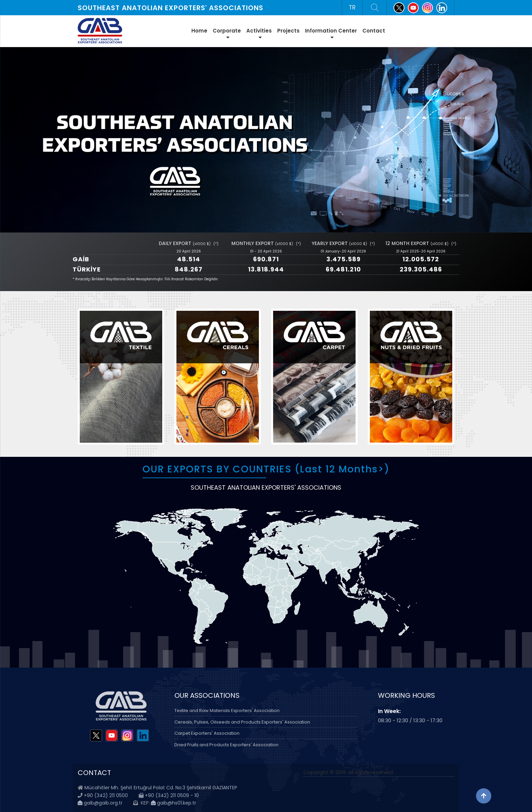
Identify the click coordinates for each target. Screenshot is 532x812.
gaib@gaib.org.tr (100, 803)
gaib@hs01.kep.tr (174, 803)
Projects (288, 31)
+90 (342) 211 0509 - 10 (169, 795)
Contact (374, 31)
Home (199, 31)
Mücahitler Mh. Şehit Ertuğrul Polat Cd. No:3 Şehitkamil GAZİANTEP (161, 788)
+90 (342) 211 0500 (106, 795)
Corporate (227, 34)
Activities (259, 34)
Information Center (331, 34)
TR (352, 7)
